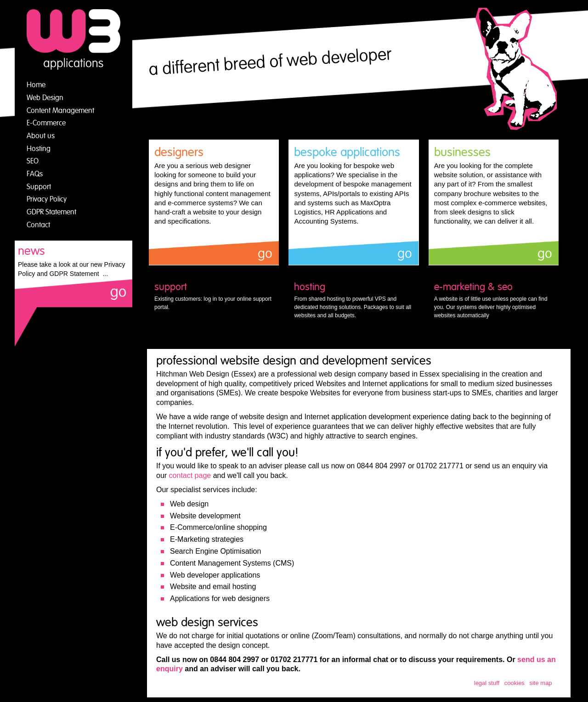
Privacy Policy (47, 199)
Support (39, 187)
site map (540, 683)
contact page (190, 475)
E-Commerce (46, 123)
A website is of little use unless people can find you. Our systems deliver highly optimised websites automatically (494, 300)
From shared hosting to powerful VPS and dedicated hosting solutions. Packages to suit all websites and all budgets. (353, 300)
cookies (514, 683)
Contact (38, 225)
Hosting (39, 149)
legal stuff (487, 683)
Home (36, 85)
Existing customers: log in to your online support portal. (214, 296)
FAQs (35, 174)
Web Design (45, 98)
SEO (33, 161)
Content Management (60, 111)
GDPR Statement (51, 212)
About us (41, 136)
